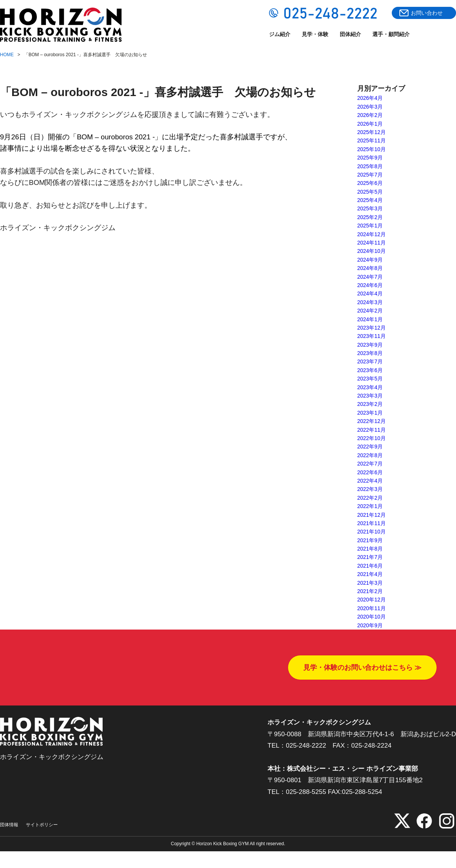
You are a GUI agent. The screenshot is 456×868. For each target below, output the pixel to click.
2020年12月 (371, 600)
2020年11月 (371, 608)
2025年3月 (370, 208)
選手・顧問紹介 (391, 34)
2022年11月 (371, 430)
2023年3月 (370, 396)
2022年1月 (370, 506)
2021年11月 (371, 523)
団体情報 (9, 825)
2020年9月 (370, 625)
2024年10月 (371, 251)
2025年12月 (371, 132)
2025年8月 (370, 166)
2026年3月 (370, 107)
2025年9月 (370, 158)
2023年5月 (370, 379)
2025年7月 (370, 175)
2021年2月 (370, 591)
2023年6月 (370, 370)
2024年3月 (370, 302)
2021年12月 (371, 515)
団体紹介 (350, 34)
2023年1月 (370, 413)
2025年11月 (371, 140)
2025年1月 (370, 226)
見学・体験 (315, 34)
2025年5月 (370, 192)
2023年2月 (370, 404)
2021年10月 (371, 532)
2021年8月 (370, 549)
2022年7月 (370, 464)
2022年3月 (370, 489)
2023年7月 (370, 361)
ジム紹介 (280, 34)
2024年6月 (370, 285)
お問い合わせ (427, 13)
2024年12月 (371, 234)
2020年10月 (371, 617)
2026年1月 (370, 124)
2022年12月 (371, 421)
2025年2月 (370, 217)
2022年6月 (370, 472)
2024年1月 (370, 319)
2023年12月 (371, 328)
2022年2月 (370, 498)
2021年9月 (370, 540)
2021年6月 (370, 566)
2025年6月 (370, 183)
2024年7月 (370, 277)
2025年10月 (371, 149)
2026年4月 (370, 98)
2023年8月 (370, 353)
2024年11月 (371, 243)
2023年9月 (370, 345)
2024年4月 (370, 294)
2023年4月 (370, 387)
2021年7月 (370, 557)
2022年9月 (370, 447)
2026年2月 (370, 115)
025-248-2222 (306, 746)
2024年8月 (370, 268)
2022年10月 (371, 438)
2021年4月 (370, 574)
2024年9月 (370, 260)
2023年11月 (371, 336)
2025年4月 (370, 200)
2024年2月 (370, 311)
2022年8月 (370, 455)
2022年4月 (370, 481)
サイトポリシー (42, 825)
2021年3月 (370, 583)
